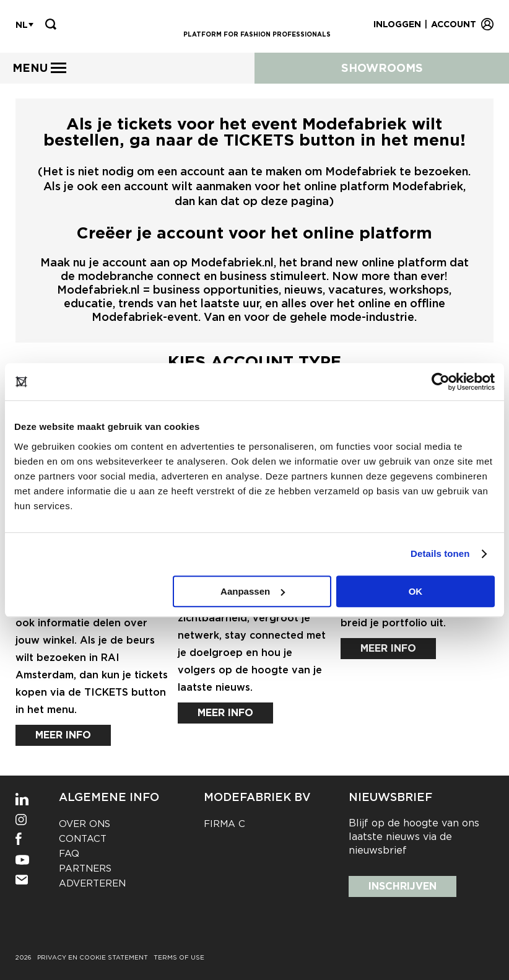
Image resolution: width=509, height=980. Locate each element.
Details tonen (440, 553)
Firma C (224, 824)
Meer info (63, 735)
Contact (83, 839)
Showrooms (382, 68)
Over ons (85, 824)
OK (416, 591)
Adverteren (92, 883)
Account (454, 24)
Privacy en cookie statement (93, 957)
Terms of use (179, 957)
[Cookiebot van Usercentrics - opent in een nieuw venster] (441, 382)
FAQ (69, 854)
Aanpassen (253, 591)
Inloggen (397, 24)
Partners (85, 868)
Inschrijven (402, 886)
